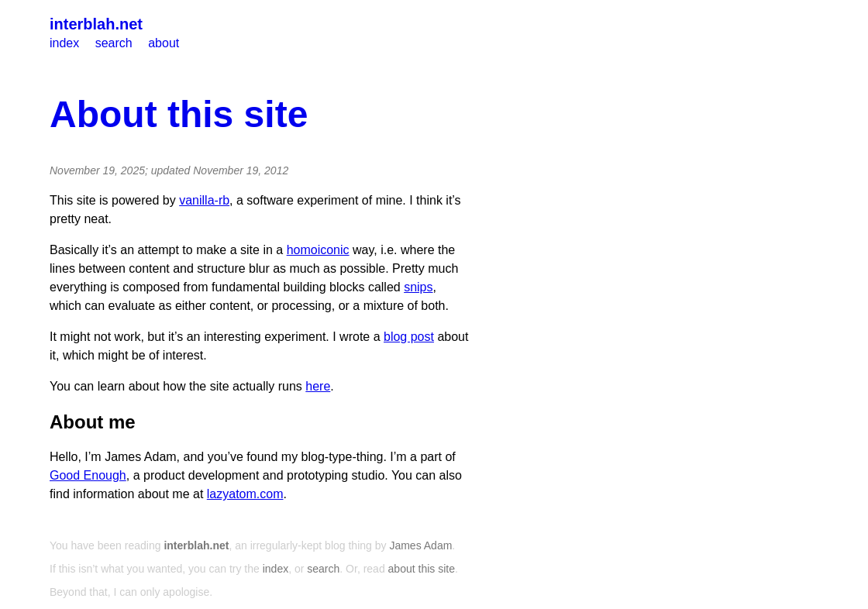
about (164, 43)
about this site (422, 569)
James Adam (420, 545)
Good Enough (88, 475)
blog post (409, 337)
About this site (179, 114)
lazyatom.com (245, 494)
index (64, 43)
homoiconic (318, 250)
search (114, 43)
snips (418, 287)
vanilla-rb (204, 200)
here (318, 386)
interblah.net (96, 24)
